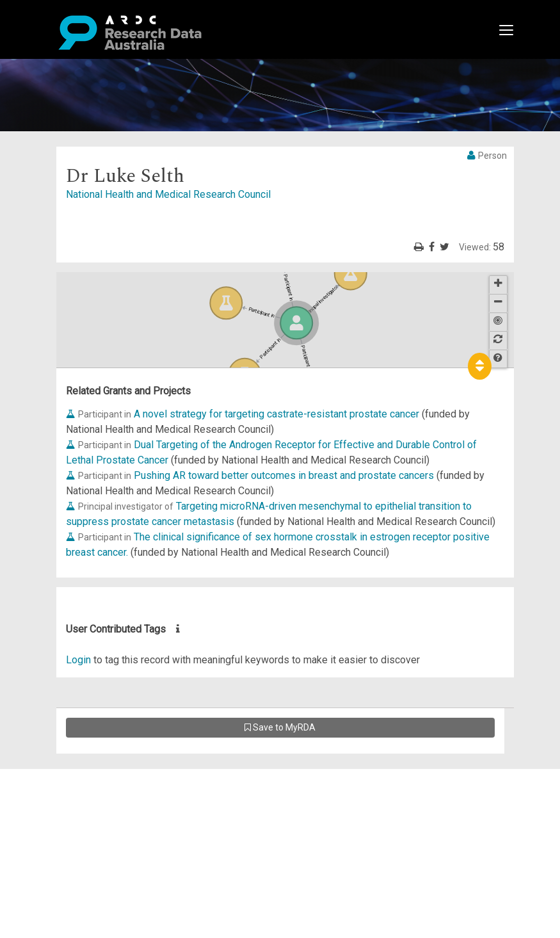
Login (78, 660)
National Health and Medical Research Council (168, 194)
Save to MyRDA (280, 727)
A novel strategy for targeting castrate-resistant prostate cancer (276, 414)
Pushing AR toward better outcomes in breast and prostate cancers (284, 475)
